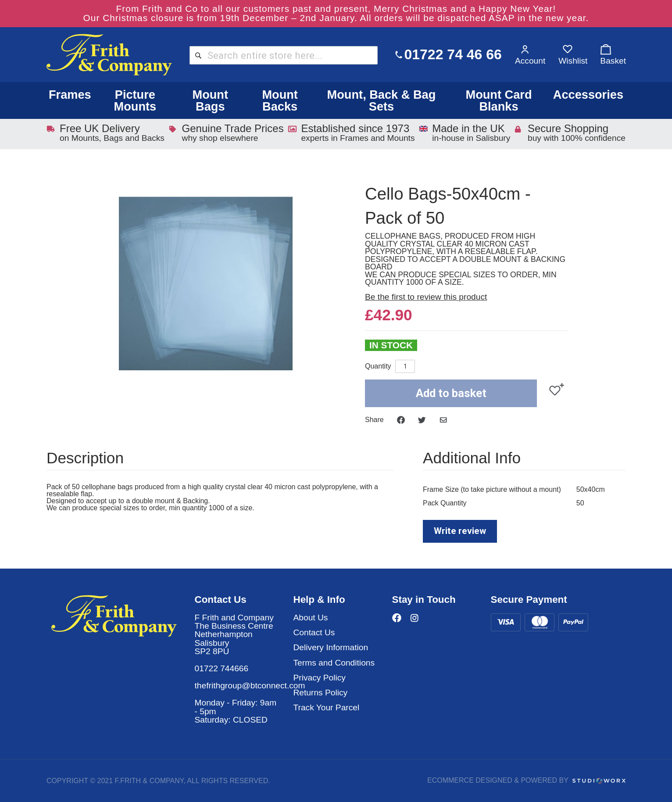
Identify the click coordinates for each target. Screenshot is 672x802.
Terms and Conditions (334, 663)
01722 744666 (222, 668)
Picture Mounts (135, 100)
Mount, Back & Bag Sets (382, 100)
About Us (311, 618)
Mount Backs (280, 100)
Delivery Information (331, 647)
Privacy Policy (320, 678)
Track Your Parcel (327, 707)
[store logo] (109, 55)
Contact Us (314, 632)
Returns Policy (321, 693)
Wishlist (573, 61)
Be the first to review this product (426, 297)
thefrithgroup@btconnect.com (250, 686)
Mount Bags (210, 100)
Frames (70, 95)
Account (530, 61)
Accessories (588, 95)
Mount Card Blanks (499, 100)
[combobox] (284, 55)
